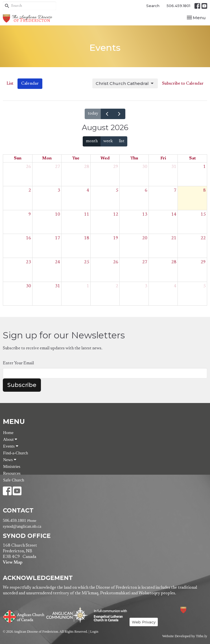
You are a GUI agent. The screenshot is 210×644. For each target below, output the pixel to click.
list (122, 141)
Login (94, 632)
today (93, 114)
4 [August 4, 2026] (88, 191)
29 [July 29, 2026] (116, 167)
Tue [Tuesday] (76, 158)
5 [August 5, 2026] (117, 191)
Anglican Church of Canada (24, 616)
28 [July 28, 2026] (87, 167)
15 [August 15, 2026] (203, 215)
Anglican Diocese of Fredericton (191, 610)
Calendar (30, 84)
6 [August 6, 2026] (146, 191)
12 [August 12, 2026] (116, 215)
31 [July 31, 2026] (174, 167)
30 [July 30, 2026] (145, 167)
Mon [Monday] (47, 158)
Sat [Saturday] (193, 158)
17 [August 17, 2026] (58, 238)
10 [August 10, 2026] (58, 215)
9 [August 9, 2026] (30, 215)
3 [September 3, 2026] (146, 286)
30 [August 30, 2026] (29, 286)
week (108, 141)
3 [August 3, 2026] (59, 191)
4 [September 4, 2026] (175, 286)
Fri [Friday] (163, 158)
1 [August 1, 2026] (204, 167)
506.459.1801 (178, 6)
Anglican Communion (67, 615)
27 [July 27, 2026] (58, 167)
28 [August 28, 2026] (174, 262)
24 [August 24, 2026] (58, 262)
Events (11, 446)
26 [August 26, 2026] (116, 262)
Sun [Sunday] (18, 158)
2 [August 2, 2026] (30, 191)
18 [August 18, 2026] (87, 238)
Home (8, 433)
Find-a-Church (16, 453)
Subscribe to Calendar (183, 84)
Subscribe (22, 385)
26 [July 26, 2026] (29, 167)
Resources (12, 473)
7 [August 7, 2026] (175, 191)
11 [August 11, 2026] (87, 215)
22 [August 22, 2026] (203, 238)
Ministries (12, 466)
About (10, 439)
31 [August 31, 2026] (58, 286)
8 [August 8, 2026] (204, 191)
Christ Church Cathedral (125, 84)
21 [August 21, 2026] (174, 238)
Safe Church (14, 480)
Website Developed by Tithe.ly (185, 636)
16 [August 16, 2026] (29, 238)
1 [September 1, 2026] (88, 286)
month (92, 141)
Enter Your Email (18, 363)
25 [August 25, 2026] (87, 262)
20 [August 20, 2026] (145, 238)
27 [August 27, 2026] (145, 262)
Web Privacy (144, 622)
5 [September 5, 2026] (204, 286)
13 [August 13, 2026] (145, 215)
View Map (13, 563)
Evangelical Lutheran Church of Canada (108, 616)
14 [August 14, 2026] (174, 215)
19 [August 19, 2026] (116, 238)
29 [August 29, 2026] (203, 262)
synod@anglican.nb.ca (22, 526)
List (10, 84)
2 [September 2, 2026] (117, 286)
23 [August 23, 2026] (29, 262)
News (10, 460)
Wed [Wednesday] (105, 158)
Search (153, 6)
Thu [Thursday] (134, 158)
